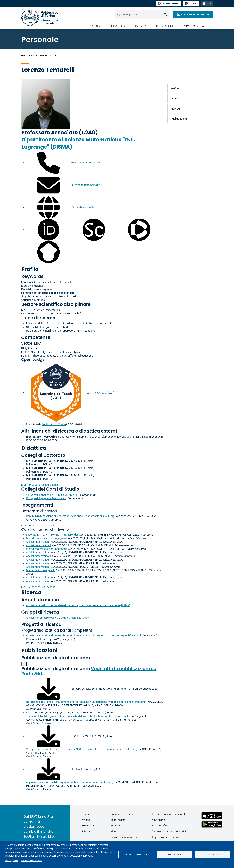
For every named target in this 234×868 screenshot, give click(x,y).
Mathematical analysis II (40, 570)
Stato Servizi (168, 3)
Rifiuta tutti (174, 854)
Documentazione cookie (31, 861)
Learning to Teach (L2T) (100, 392)
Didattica (118, 26)
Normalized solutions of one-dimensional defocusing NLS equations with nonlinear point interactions (86, 702)
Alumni (115, 831)
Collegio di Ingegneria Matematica (46, 498)
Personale (33, 56)
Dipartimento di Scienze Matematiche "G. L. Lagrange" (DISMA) (78, 143)
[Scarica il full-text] (49, 689)
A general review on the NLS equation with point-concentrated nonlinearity (70, 782)
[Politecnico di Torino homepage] (40, 18)
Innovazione (165, 26)
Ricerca (141, 26)
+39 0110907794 (81, 163)
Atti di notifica (160, 825)
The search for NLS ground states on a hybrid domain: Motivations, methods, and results (78, 716)
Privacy (86, 831)
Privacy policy (11, 861)
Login (193, 3)
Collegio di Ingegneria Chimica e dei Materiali (52, 495)
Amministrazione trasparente (169, 814)
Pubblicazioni (39, 650)
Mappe (86, 820)
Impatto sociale (195, 26)
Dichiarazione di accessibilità (169, 831)
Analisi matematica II (38, 545)
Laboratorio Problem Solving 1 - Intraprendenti (53, 535)
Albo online (158, 820)
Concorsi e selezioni (123, 814)
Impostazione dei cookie (136, 854)
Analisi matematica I (38, 542)
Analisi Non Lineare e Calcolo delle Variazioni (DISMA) (57, 618)
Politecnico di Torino (54, 424)
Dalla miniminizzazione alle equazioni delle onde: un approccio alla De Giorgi (71, 516)
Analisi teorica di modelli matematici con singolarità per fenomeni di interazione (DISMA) (78, 605)
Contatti (86, 814)
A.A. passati (38, 525)
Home (24, 56)
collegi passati (40, 485)
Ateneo (96, 26)
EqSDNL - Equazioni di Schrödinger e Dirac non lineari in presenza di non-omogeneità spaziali (84, 636)
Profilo (30, 269)
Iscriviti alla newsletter (124, 837)
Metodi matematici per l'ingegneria (47, 538)
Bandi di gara (118, 820)
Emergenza (89, 825)
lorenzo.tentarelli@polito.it (87, 185)
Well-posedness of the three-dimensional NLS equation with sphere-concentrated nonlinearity (82, 749)
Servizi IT (116, 825)
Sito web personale (83, 207)
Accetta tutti (213, 854)
